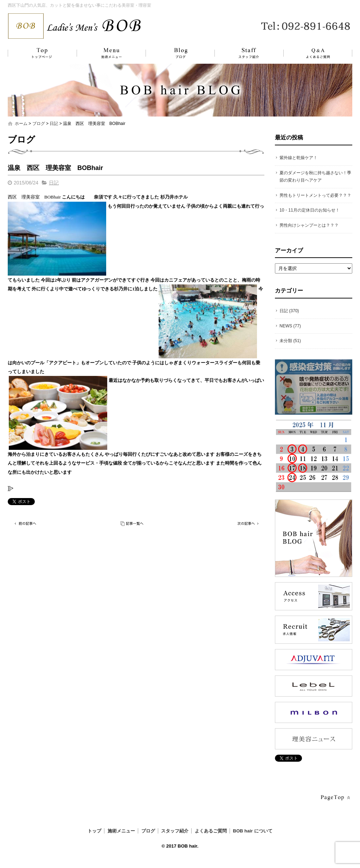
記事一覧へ (133, 524)
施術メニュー (108, 53)
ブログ (175, 53)
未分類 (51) (290, 341)
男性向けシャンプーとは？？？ (309, 225)
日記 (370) (289, 311)
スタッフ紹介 (242, 53)
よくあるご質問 (314, 53)
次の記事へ (247, 524)
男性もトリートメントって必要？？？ (315, 195)
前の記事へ (25, 524)
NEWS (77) (290, 326)
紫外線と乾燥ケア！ (298, 158)
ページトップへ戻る (335, 798)
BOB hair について (253, 831)
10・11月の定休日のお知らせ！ (310, 210)
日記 (54, 124)
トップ (41, 53)
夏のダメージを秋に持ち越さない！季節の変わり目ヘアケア (315, 177)
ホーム (21, 124)
